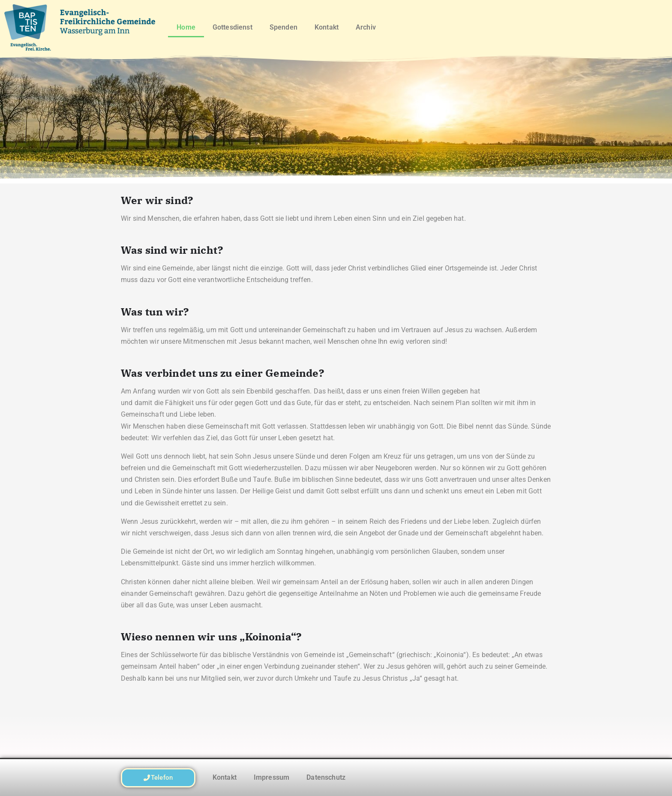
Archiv (366, 27)
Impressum (271, 777)
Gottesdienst (232, 27)
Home (186, 27)
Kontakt (327, 27)
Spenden (283, 27)
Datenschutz (326, 777)
